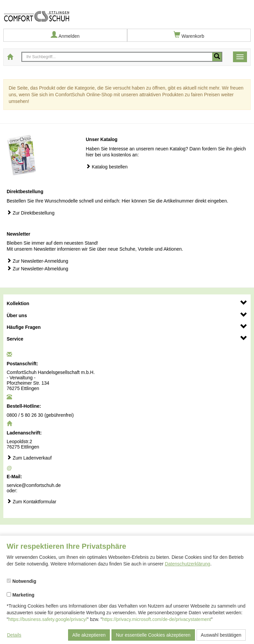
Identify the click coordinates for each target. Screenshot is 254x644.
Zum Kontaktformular (32, 501)
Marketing (21, 595)
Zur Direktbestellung (31, 213)
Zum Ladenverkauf (29, 458)
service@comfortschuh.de (34, 485)
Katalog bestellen (107, 167)
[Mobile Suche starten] (217, 57)
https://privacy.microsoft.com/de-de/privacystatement (157, 619)
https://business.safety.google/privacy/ (48, 619)
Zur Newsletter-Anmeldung (37, 261)
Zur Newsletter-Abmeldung (37, 269)
